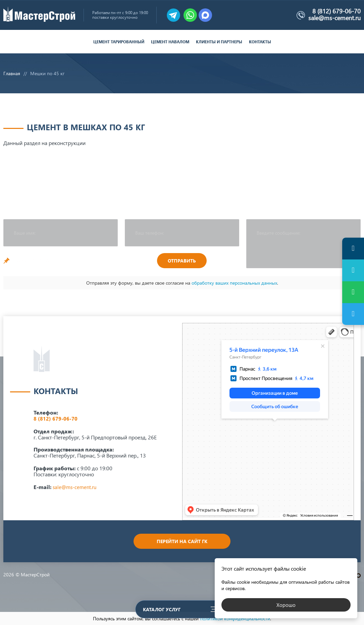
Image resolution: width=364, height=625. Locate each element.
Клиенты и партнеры (219, 42)
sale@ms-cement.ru (334, 18)
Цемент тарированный (119, 42)
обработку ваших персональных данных (234, 283)
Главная (12, 73)
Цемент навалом (170, 42)
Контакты (260, 42)
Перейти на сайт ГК (182, 541)
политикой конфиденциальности (235, 618)
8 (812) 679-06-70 (336, 11)
